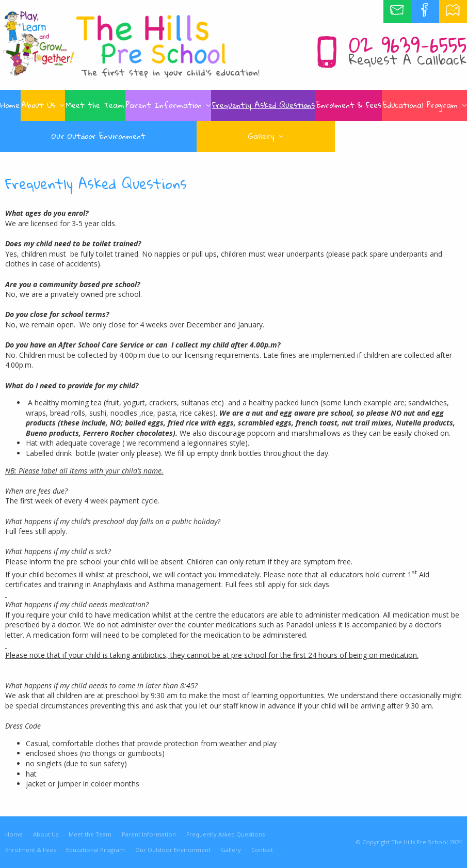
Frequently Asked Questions (226, 834)
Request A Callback (408, 60)
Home (14, 834)
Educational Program (95, 850)
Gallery (231, 850)
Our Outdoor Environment (173, 850)
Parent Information (149, 834)
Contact (262, 850)
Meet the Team (90, 834)
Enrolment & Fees (30, 850)
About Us (46, 834)
